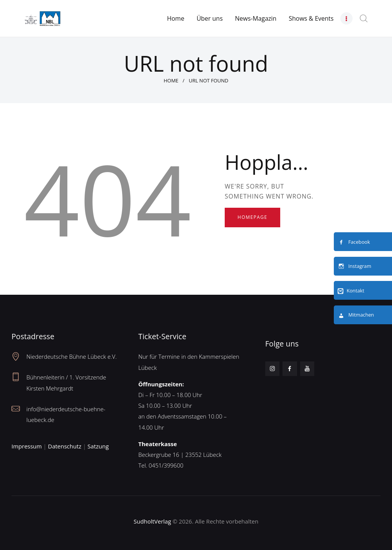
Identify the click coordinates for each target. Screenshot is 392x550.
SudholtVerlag (152, 521)
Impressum (27, 446)
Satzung (98, 446)
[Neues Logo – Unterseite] (42, 16)
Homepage (253, 217)
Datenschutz (65, 446)
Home (171, 80)
